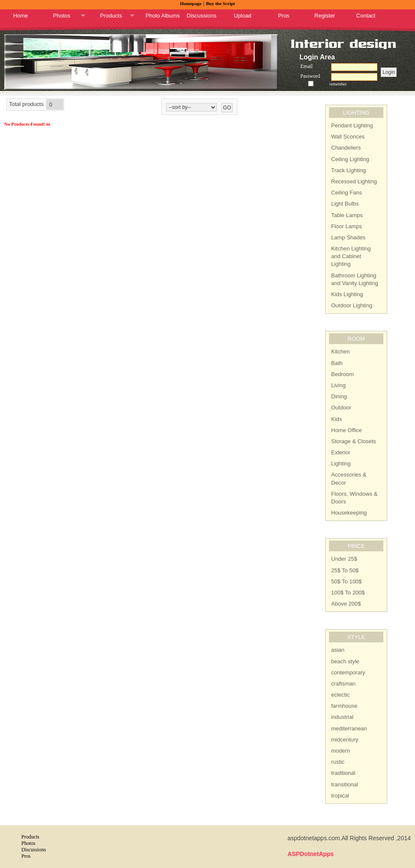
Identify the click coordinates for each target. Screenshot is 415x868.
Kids (336, 419)
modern (341, 751)
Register (325, 16)
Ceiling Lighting (350, 159)
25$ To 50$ (345, 570)
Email (307, 66)
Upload (242, 16)
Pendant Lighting (352, 125)
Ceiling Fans (347, 193)
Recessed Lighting (354, 181)
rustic (338, 762)
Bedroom (342, 374)
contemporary (348, 672)
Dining (339, 396)
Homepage (191, 3)
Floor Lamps (347, 226)
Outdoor (341, 408)
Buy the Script (220, 3)
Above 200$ (346, 604)
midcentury (345, 740)
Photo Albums (163, 16)
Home (21, 16)
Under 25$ (344, 559)
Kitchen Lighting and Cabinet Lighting (351, 256)
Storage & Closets (354, 441)
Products (111, 16)
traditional (343, 773)
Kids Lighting (347, 294)
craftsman (343, 684)
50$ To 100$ (346, 581)
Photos (62, 16)
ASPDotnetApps (311, 854)
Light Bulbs (345, 204)
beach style (345, 661)
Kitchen (340, 352)
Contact (366, 16)
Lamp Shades (348, 237)
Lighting (341, 463)
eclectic (340, 695)
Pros (284, 16)
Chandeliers (346, 148)
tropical (340, 796)
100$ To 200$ (348, 593)
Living (338, 385)
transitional (345, 784)
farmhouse (344, 706)
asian (338, 650)
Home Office (347, 430)
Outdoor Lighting (352, 305)
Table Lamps (347, 215)
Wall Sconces (348, 137)
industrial (342, 717)
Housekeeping (349, 513)
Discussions (201, 16)
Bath (337, 363)
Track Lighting (348, 170)
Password (310, 76)
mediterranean (349, 728)
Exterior (341, 452)
